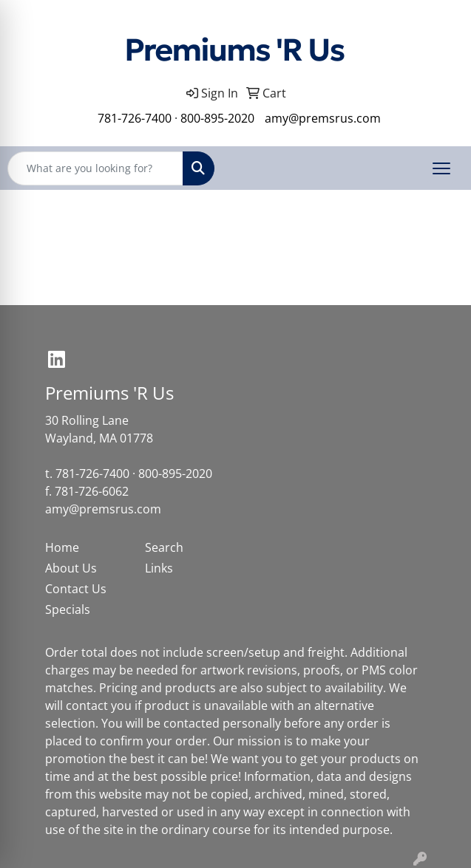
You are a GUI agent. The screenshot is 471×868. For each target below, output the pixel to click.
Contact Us (76, 589)
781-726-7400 (135, 118)
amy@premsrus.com (323, 118)
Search (164, 547)
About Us (71, 568)
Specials (68, 609)
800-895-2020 (217, 118)
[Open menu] (441, 168)
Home (62, 547)
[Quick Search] (95, 168)
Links (159, 568)
